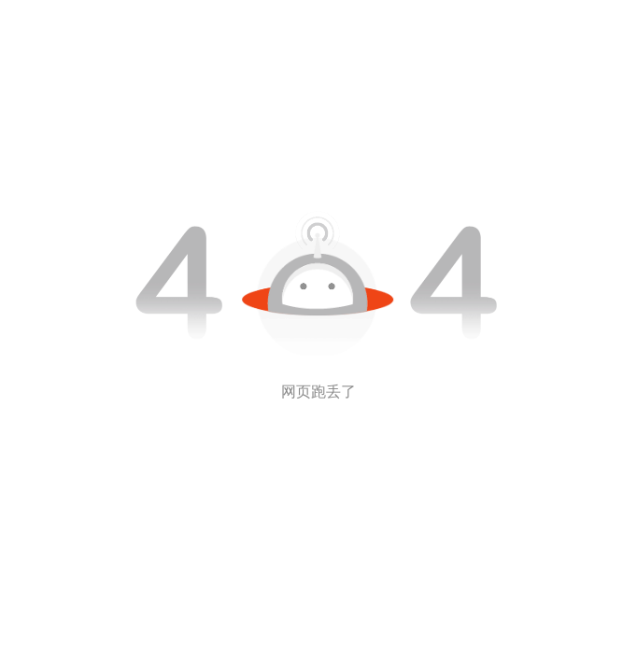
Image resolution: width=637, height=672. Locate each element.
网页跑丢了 (318, 392)
